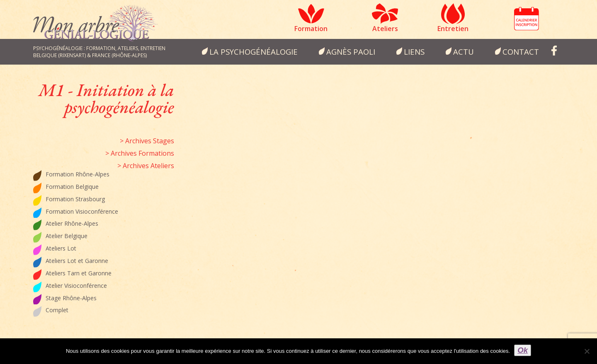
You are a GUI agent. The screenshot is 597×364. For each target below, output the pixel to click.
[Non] (587, 351)
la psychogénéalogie (254, 52)
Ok (523, 350)
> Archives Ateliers (146, 166)
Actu (464, 52)
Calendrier (527, 19)
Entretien (453, 29)
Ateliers (385, 29)
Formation (311, 29)
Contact (521, 52)
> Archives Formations (140, 153)
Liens (414, 52)
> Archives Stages (147, 141)
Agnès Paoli (351, 52)
